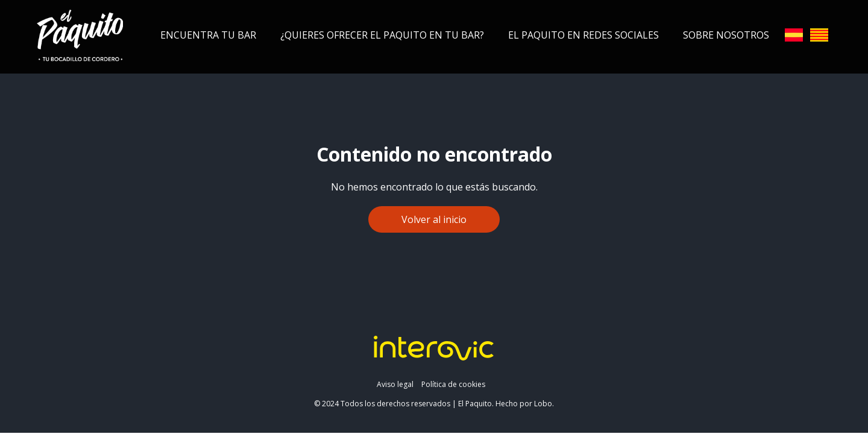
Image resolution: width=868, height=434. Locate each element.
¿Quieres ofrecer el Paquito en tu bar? (382, 35)
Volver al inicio (434, 219)
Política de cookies (453, 384)
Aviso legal (395, 384)
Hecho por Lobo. (525, 404)
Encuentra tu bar (208, 35)
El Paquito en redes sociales (583, 35)
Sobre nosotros (726, 35)
